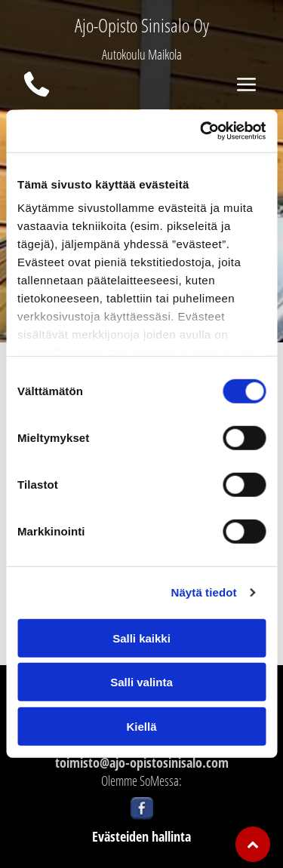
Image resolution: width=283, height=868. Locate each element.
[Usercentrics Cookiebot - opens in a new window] (201, 131)
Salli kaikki (141, 638)
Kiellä (141, 727)
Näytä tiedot (204, 592)
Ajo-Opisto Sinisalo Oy (142, 25)
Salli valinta (141, 682)
